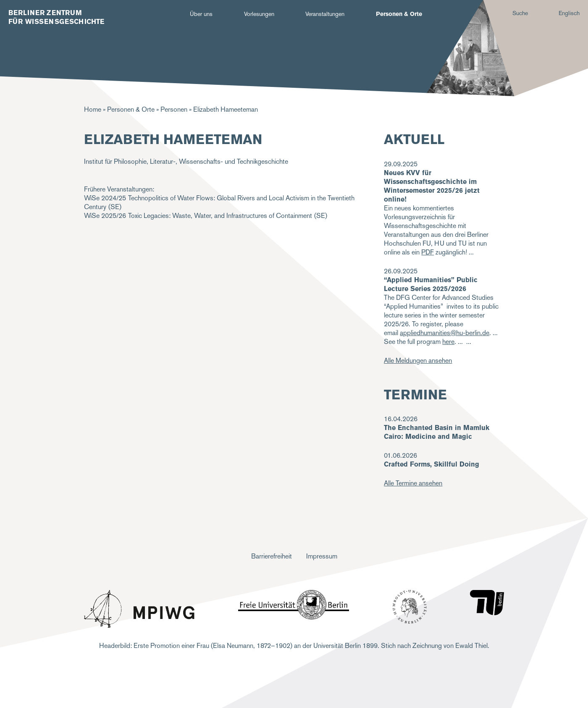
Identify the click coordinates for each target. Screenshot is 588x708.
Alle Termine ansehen (413, 483)
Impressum (322, 556)
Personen (174, 109)
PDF (428, 252)
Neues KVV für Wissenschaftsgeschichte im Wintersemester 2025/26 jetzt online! (432, 186)
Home (93, 109)
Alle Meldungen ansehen (418, 361)
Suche (520, 13)
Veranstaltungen (325, 14)
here (448, 342)
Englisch (569, 13)
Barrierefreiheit (272, 556)
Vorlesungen (259, 14)
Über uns (201, 14)
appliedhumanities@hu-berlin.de (445, 333)
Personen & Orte (399, 14)
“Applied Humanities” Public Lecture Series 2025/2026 (431, 284)
